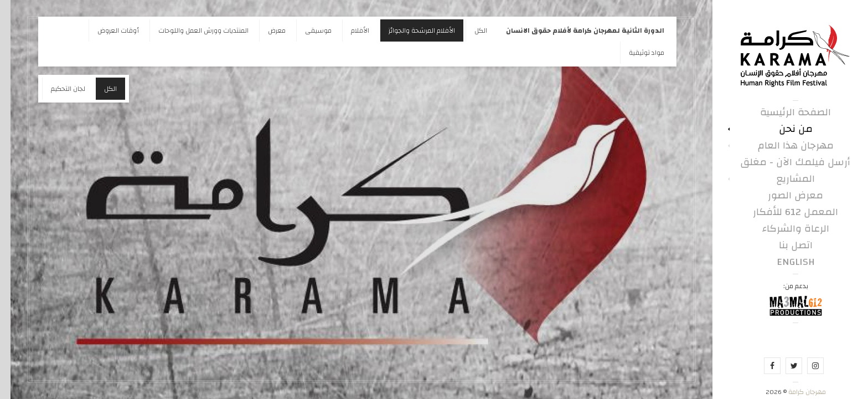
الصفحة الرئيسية (785, 112)
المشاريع (785, 179)
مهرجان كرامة (796, 392)
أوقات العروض (108, 30)
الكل (470, 30)
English (785, 262)
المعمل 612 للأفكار (785, 212)
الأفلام (350, 30)
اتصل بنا (785, 245)
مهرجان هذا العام (785, 146)
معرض (266, 30)
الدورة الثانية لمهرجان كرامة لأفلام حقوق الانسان (575, 30)
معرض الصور (785, 196)
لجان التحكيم (58, 89)
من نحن (785, 129)
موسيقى (308, 30)
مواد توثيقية (636, 53)
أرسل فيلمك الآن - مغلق (785, 162)
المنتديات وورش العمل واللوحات (193, 30)
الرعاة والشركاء (785, 229)
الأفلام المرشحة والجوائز (411, 30)
